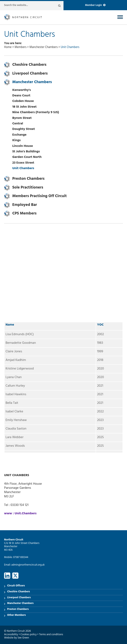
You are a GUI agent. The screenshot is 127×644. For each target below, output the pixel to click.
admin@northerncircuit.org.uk (28, 565)
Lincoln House (23, 146)
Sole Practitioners (28, 188)
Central (18, 124)
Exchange (19, 135)
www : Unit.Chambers (20, 514)
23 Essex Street (23, 163)
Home (8, 47)
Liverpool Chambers (30, 74)
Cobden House (23, 101)
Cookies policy (29, 635)
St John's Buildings (26, 152)
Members (20, 47)
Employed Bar (25, 205)
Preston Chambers (28, 179)
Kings (16, 141)
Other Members (16, 615)
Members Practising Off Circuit (40, 196)
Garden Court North (27, 157)
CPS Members (24, 214)
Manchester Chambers (44, 47)
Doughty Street (24, 129)
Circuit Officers (16, 586)
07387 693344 (21, 558)
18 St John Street (24, 107)
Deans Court (21, 96)
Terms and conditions (51, 635)
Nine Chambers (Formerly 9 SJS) (36, 113)
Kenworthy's (22, 90)
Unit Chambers (23, 169)
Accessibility (11, 635)
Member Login (95, 6)
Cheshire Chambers (29, 65)
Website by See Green (17, 638)
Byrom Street (22, 118)
